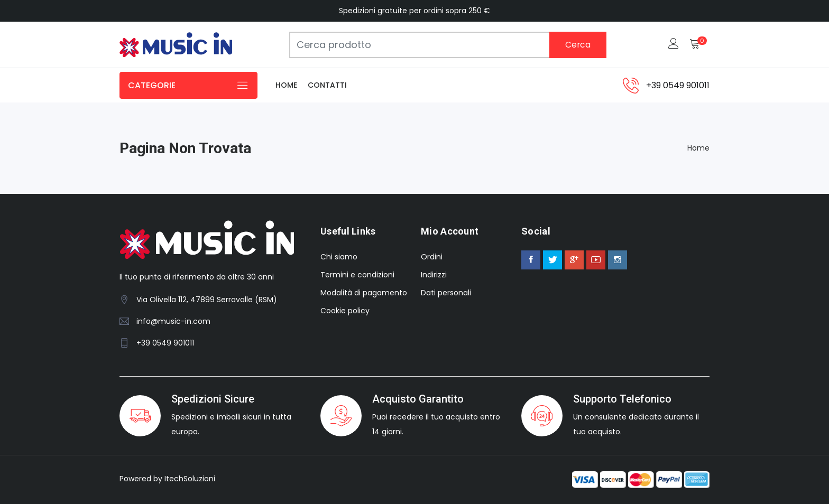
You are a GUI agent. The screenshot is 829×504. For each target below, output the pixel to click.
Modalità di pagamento (364, 293)
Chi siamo (339, 257)
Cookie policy (345, 311)
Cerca (578, 45)
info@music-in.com (173, 321)
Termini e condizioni (357, 275)
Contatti (327, 85)
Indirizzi (434, 275)
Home (286, 85)
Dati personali (446, 293)
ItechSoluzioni (190, 479)
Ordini (432, 257)
